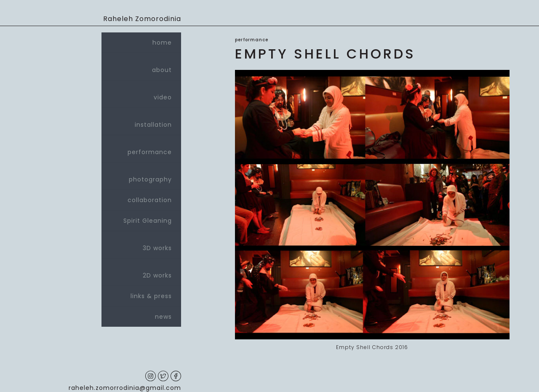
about (141, 67)
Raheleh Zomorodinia (142, 19)
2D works (141, 272)
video (141, 94)
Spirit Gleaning (148, 221)
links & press (151, 296)
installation (141, 121)
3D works (141, 245)
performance (141, 149)
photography (141, 176)
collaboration (150, 200)
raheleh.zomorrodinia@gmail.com (125, 388)
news (163, 317)
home (162, 43)
